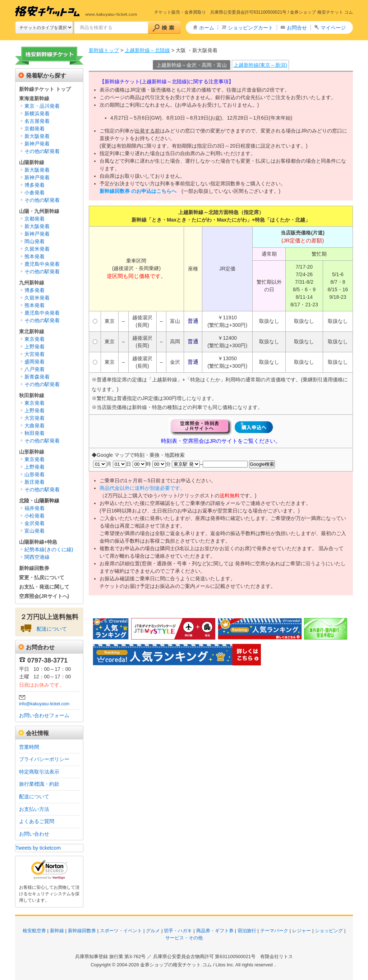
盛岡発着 (34, 362)
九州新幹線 (32, 283)
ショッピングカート (250, 28)
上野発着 (34, 347)
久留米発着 (37, 249)
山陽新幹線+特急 (38, 542)
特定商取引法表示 (39, 772)
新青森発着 (37, 377)
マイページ (333, 28)
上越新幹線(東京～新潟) (260, 65)
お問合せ (297, 28)
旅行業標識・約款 (39, 784)
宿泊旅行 (247, 931)
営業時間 (29, 747)
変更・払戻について (42, 577)
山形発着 (34, 474)
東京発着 (34, 339)
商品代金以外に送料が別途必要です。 (142, 488)
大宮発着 (34, 354)
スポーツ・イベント (121, 931)
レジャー (302, 931)
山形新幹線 (32, 452)
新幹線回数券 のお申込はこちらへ (138, 191)
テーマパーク (274, 931)
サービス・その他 (184, 938)
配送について (52, 629)
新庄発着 (34, 482)
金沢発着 (34, 523)
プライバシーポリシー (44, 759)
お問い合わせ (34, 834)
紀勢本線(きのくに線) (49, 549)
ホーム (207, 28)
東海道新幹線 (34, 98)
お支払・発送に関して (44, 587)
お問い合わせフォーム (44, 715)
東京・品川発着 (42, 106)
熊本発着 (34, 256)
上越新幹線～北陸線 (147, 50)
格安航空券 (34, 931)
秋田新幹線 (32, 395)
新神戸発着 (37, 144)
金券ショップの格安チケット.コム (176, 965)
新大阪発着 (37, 136)
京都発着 (34, 129)
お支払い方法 (34, 809)
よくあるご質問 (37, 821)
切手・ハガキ (178, 931)
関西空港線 (37, 557)
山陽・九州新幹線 (39, 211)
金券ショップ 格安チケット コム (321, 12)
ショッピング (329, 931)
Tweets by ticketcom (38, 848)
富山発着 (34, 531)
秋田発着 (34, 433)
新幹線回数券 (34, 568)
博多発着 (34, 185)
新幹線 (57, 931)
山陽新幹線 (32, 162)
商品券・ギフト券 (215, 931)
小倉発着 (34, 192)
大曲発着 (34, 426)
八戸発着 (34, 369)
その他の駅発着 (42, 151)
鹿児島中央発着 (42, 264)
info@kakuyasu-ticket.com (44, 704)
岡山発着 (34, 241)
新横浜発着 (37, 113)
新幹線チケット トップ (45, 89)
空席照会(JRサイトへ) (44, 596)
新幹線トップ (104, 50)
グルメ (153, 931)
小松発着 (34, 516)
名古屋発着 (37, 121)
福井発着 (34, 508)
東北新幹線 (32, 331)
